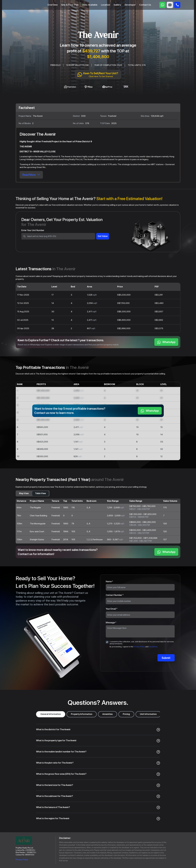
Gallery (117, 5)
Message (111, 623)
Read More (31, 175)
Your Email (112, 609)
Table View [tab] (40, 493)
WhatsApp (166, 342)
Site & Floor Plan (70, 5)
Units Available (90, 5)
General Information (51, 714)
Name (109, 582)
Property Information (82, 714)
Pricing (126, 714)
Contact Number (115, 595)
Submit (166, 658)
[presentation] (140, 658)
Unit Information (148, 714)
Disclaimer (153, 647)
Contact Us (145, 5)
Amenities (108, 714)
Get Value (103, 236)
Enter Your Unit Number (33, 230)
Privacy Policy (139, 647)
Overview (53, 5)
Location (106, 5)
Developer (130, 5)
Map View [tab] (24, 493)
